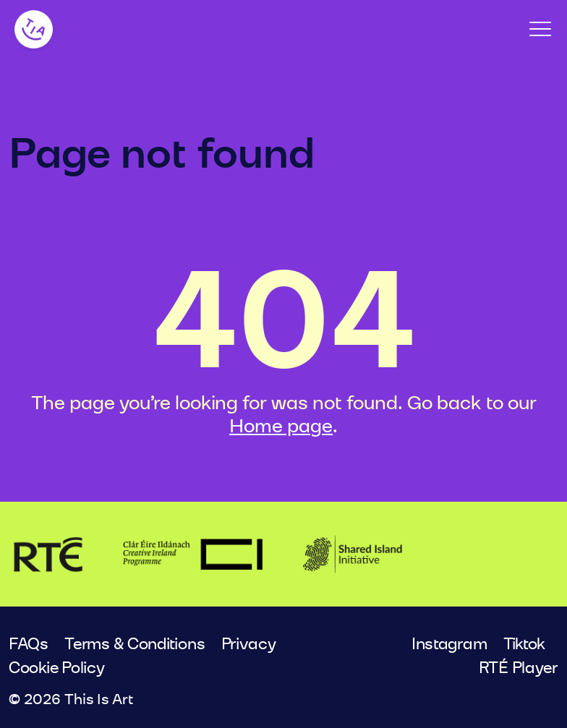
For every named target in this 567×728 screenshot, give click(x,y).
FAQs (29, 644)
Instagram (449, 644)
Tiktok (524, 644)
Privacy (249, 644)
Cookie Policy (57, 668)
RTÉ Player (519, 668)
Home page (281, 427)
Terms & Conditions (135, 644)
